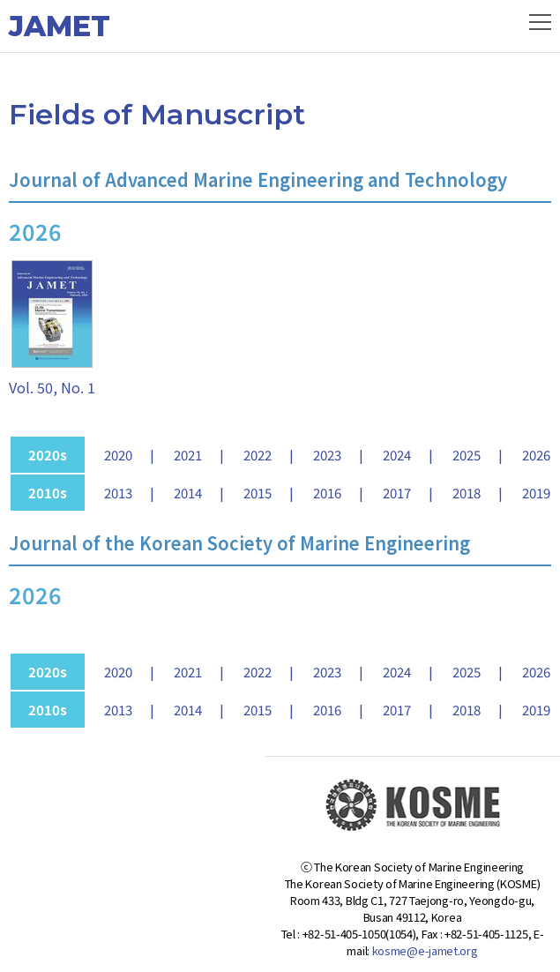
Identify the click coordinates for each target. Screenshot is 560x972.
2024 (397, 455)
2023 (327, 455)
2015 (258, 493)
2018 (467, 493)
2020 (118, 455)
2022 (258, 455)
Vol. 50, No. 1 (52, 387)
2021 (188, 455)
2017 (397, 493)
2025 (467, 455)
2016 (327, 493)
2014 (188, 493)
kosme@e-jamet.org (425, 950)
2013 (118, 493)
